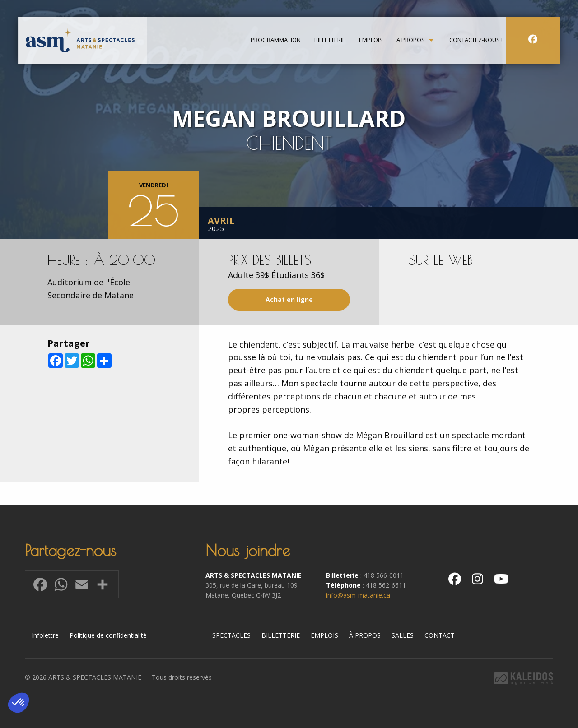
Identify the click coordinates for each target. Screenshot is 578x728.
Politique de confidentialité (108, 635)
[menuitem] (276, 41)
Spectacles (231, 635)
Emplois (371, 41)
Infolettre (45, 635)
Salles (403, 635)
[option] (289, 119)
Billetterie (330, 41)
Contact (440, 635)
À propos (411, 41)
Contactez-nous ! (476, 41)
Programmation (276, 41)
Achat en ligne (289, 299)
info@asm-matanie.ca (358, 595)
